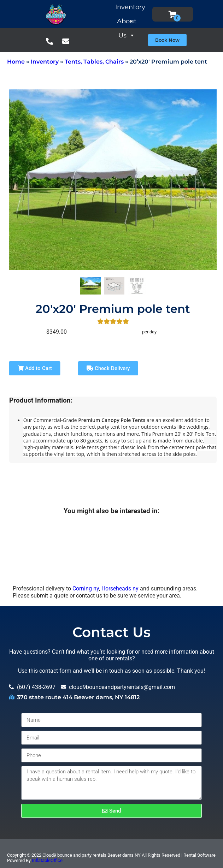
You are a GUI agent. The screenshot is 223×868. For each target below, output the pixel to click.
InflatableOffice (47, 860)
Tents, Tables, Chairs (94, 62)
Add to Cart (35, 368)
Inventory (141, 9)
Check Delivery (108, 368)
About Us (140, 23)
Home (16, 62)
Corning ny (86, 588)
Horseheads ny (120, 588)
